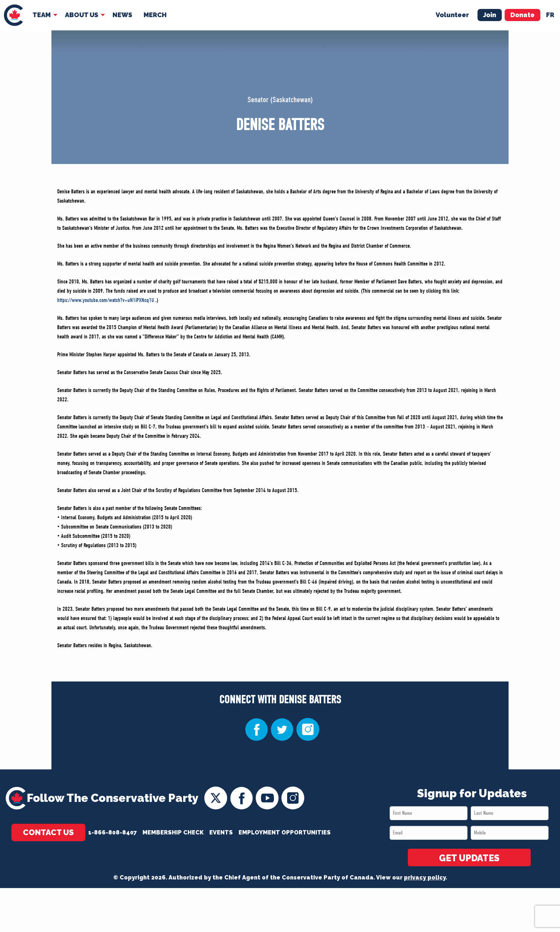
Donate (522, 15)
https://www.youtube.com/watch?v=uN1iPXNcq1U (106, 300)
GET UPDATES (469, 858)
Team (42, 15)
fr (550, 15)
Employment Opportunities (285, 832)
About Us (82, 15)
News (122, 15)
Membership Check (173, 832)
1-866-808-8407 (112, 832)
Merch (155, 15)
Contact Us (48, 832)
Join (490, 15)
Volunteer (452, 15)
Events (221, 832)
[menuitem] (13, 15)
